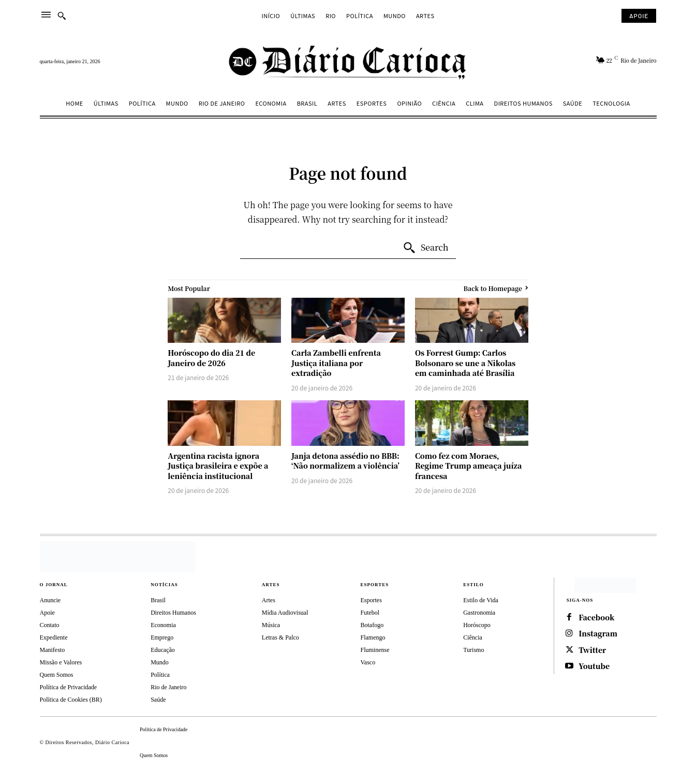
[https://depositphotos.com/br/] (605, 585)
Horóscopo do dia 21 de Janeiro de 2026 (211, 358)
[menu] (46, 16)
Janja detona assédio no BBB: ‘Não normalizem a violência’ (345, 461)
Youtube (595, 667)
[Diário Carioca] (348, 62)
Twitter (593, 651)
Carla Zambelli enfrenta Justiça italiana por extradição (336, 363)
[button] (62, 16)
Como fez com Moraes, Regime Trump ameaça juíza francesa (468, 466)
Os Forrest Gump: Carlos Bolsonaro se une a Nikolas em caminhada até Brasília (465, 363)
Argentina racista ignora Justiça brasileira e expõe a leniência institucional (218, 466)
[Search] (426, 248)
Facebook (597, 618)
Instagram (598, 634)
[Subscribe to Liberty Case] (639, 16)
